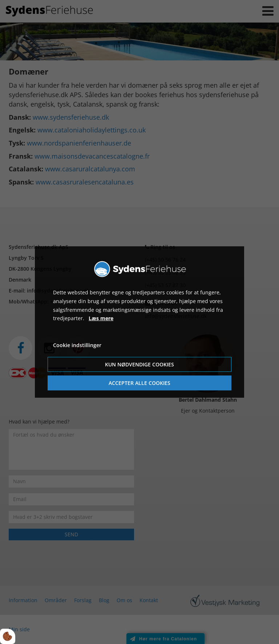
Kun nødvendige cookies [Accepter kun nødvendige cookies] (139, 364)
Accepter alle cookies (139, 383)
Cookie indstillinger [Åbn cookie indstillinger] (77, 345)
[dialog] (139, 322)
